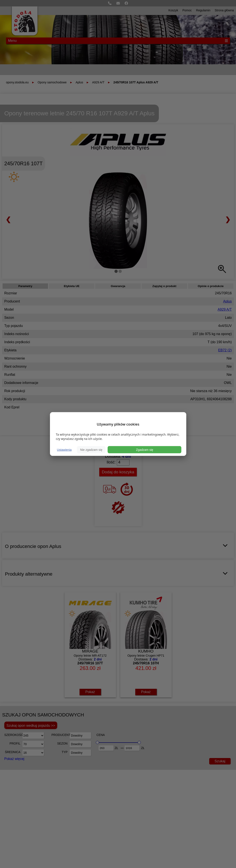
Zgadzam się (144, 450)
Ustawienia (64, 450)
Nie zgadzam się (91, 450)
